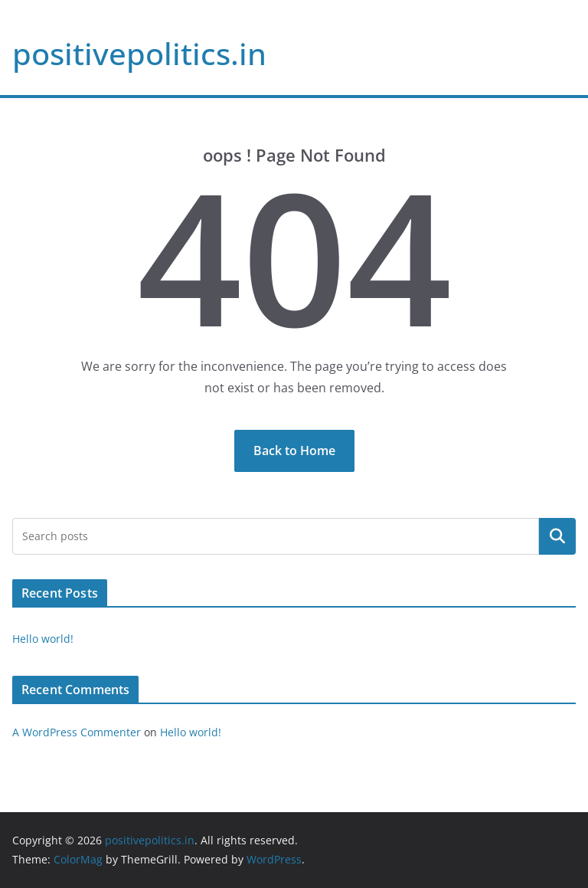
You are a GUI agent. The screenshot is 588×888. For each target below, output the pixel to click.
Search (557, 536)
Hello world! (43, 639)
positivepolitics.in (139, 53)
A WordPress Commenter (77, 732)
